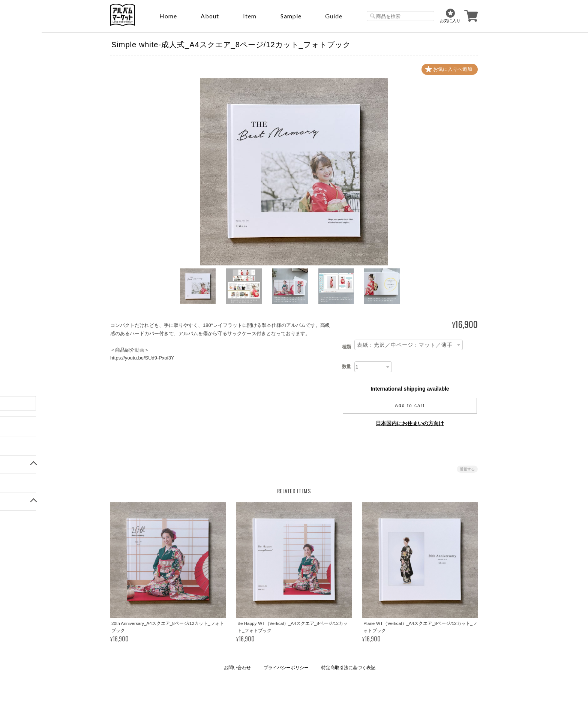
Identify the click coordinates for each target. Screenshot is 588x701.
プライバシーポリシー (286, 668)
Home (168, 16)
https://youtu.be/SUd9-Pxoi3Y (142, 358)
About (210, 16)
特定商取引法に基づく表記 (348, 668)
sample (291, 16)
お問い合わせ (237, 668)
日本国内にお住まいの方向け (410, 423)
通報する (467, 469)
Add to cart (410, 406)
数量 (346, 367)
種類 (346, 347)
